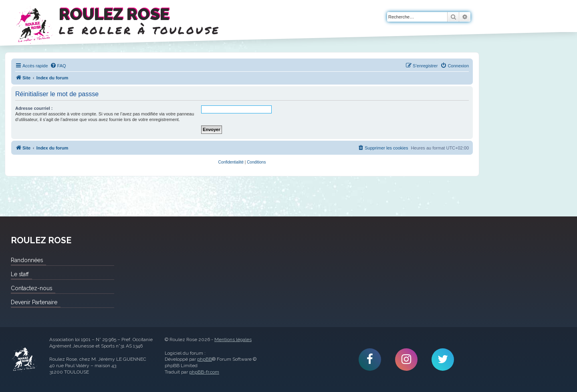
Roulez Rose (24, 360)
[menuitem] (58, 66)
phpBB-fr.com (204, 372)
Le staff (20, 274)
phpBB (205, 359)
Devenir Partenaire (34, 302)
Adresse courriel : (34, 108)
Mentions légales (233, 339)
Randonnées (27, 260)
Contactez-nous (31, 288)
